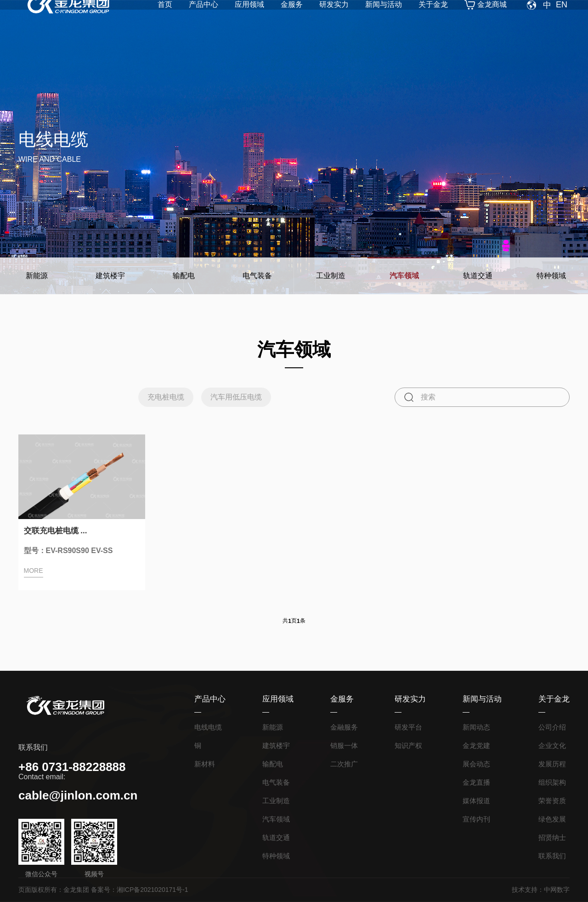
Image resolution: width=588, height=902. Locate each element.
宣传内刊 (476, 819)
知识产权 (408, 745)
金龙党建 (476, 745)
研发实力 (334, 21)
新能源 (37, 276)
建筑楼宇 (110, 276)
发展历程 (552, 764)
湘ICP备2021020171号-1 (153, 890)
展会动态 (476, 764)
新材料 (205, 764)
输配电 (184, 276)
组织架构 (552, 782)
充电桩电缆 (161, 397)
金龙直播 (476, 782)
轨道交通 (478, 276)
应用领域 (249, 21)
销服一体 (344, 745)
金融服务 (344, 727)
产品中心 (204, 21)
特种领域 (551, 276)
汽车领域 (404, 276)
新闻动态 (476, 727)
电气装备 (257, 276)
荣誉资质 (552, 801)
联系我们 (552, 856)
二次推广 (344, 764)
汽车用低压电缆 (237, 397)
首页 (165, 21)
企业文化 (552, 745)
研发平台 (408, 727)
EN (562, 21)
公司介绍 (552, 727)
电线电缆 (208, 727)
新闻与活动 (384, 21)
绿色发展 (552, 819)
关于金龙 (433, 21)
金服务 (292, 21)
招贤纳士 (552, 837)
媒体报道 (476, 801)
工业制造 (331, 276)
